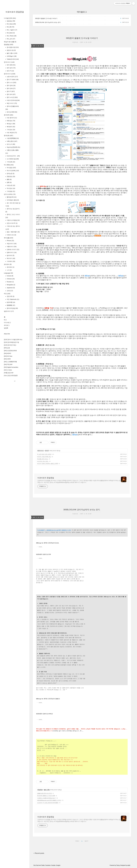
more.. (41, 547)
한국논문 (10, 174)
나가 (9, 270)
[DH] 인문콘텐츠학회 (10, 351)
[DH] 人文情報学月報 (10, 362)
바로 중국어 (12, 118)
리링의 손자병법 (13, 220)
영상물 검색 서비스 (43, 459)
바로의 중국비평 (13, 100)
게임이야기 (11, 244)
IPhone (10, 241)
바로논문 (11, 185)
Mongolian (11, 285)
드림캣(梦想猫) (13, 138)
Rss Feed (36, 865)
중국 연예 (11, 88)
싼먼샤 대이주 (12, 223)
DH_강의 (11, 39)
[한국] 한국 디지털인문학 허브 (13, 340)
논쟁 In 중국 (12, 77)
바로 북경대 (12, 133)
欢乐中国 (11, 302)
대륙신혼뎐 (12, 141)
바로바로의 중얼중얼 (15, 12)
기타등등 (11, 191)
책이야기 (11, 258)
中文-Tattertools (13, 299)
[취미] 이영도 (8, 370)
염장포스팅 (11, 50)
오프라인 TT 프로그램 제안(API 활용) (48, 803)
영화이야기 (11, 252)
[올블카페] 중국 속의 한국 (44, 793)
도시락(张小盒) (13, 159)
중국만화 (9, 136)
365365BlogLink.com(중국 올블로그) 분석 (49, 800)
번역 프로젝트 (10, 194)
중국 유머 (11, 94)
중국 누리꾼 (12, 97)
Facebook (48, 865)
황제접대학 (11, 197)
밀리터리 (10, 255)
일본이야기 (9, 311)
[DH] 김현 (7, 348)
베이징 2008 (12, 112)
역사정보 (11, 188)
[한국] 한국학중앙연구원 (11, 342)
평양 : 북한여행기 (13, 232)
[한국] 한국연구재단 (10, 345)
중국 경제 (11, 85)
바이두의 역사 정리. (43, 461)
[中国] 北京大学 (9, 373)
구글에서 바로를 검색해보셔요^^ (46, 798)
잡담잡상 (11, 21)
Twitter (43, 865)
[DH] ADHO (7, 353)
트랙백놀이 (11, 56)
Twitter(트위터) (12, 59)
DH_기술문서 (12, 30)
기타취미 (11, 261)
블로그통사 (12, 53)
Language (8, 273)
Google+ (58, 865)
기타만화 (11, 162)
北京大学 (10, 296)
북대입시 (11, 124)
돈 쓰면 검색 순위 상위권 (44, 454)
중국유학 (9, 115)
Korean (10, 276)
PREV (77, 841)
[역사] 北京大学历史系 (11, 376)
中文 (7, 294)
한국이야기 (9, 62)
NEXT (86, 841)
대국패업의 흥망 (13, 200)
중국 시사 (11, 83)
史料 (9, 182)
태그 (5, 320)
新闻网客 (11, 305)
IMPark (87, 276)
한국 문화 (11, 65)
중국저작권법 (12, 308)
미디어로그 (7, 323)
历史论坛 (11, 176)
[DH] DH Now (8, 356)
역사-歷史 (9, 165)
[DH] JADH (7, 359)
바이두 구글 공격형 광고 (44, 457)
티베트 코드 (11, 235)
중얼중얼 (9, 45)
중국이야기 (10, 74)
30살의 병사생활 (10, 42)
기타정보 (11, 130)
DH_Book (11, 33)
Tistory (118, 865)
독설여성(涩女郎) (13, 147)
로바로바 (8, 264)
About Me (7, 334)
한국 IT (10, 71)
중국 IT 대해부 (12, 80)
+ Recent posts (39, 853)
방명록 (6, 328)
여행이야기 (11, 247)
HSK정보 (11, 121)
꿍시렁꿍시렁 (12, 47)
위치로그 (7, 325)
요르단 (10, 291)
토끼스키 (11, 144)
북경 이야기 (12, 103)
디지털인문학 (10, 18)
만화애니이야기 (13, 249)
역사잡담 (11, 168)
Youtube (53, 865)
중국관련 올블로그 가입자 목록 (46, 796)
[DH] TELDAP (8, 364)
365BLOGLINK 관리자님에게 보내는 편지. (48, 22)
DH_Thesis (11, 36)
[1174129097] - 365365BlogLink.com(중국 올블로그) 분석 (54, 530)
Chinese (10, 279)
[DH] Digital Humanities (11, 367)
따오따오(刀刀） (13, 156)
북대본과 (11, 127)
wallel (129, 865)
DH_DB (10, 27)
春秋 (9, 179)
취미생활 (9, 238)
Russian (10, 282)
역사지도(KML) (13, 171)
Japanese (11, 288)
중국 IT (11, 91)
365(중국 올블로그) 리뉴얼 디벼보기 (46, 18)
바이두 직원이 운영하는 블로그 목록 (47, 464)
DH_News (11, 24)
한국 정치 (11, 68)
